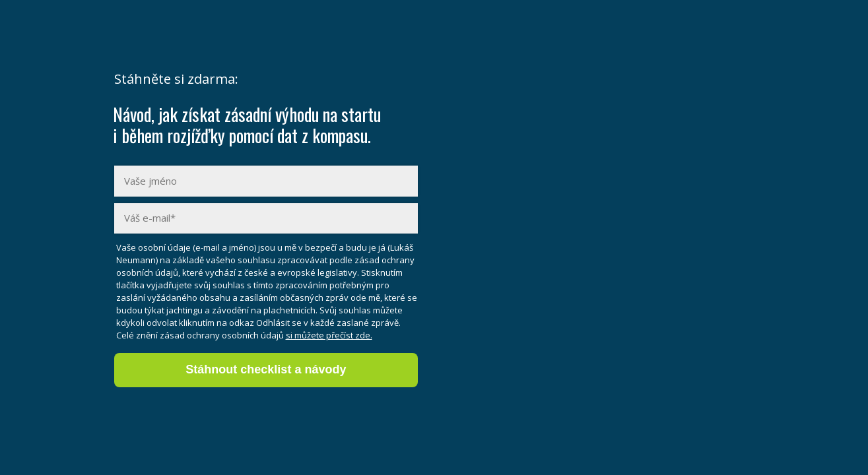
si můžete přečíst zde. (329, 335)
